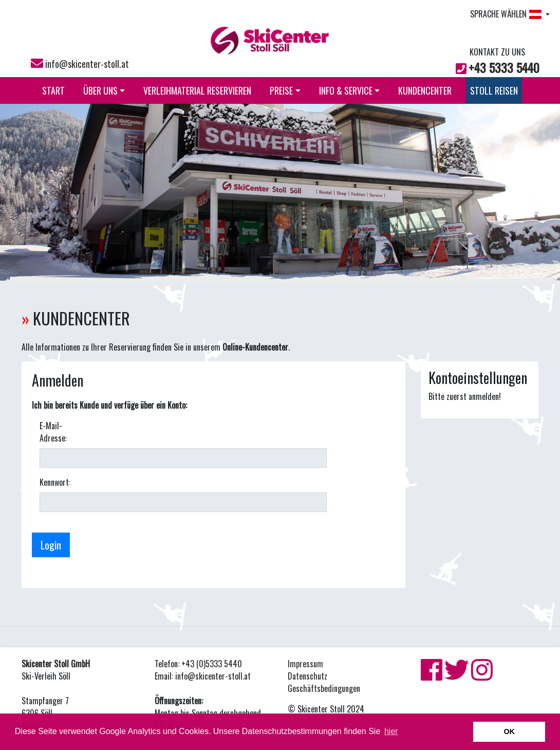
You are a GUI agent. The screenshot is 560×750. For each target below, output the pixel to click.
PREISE (285, 90)
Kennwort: (55, 482)
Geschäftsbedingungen (324, 688)
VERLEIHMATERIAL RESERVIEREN (197, 90)
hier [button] (391, 731)
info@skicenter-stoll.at (87, 64)
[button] (42, 192)
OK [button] (509, 731)
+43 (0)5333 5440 (212, 664)
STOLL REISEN (494, 90)
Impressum (305, 664)
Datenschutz (307, 676)
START (53, 90)
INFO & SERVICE (350, 90)
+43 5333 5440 (504, 67)
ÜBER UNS (104, 90)
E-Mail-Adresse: (53, 432)
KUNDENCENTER (425, 90)
